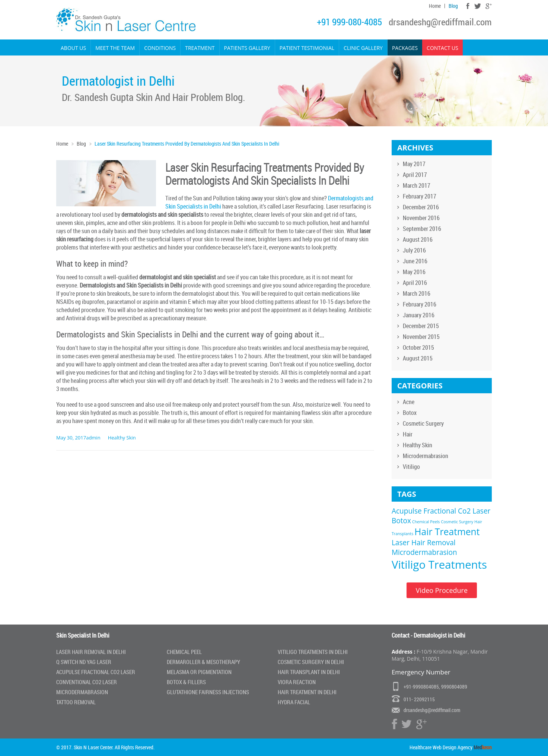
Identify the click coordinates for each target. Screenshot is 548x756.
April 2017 (415, 175)
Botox (410, 413)
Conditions (160, 48)
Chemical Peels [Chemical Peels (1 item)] (426, 522)
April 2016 (415, 283)
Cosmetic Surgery (423, 423)
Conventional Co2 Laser (87, 682)
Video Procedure (442, 590)
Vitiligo (411, 467)
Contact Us (442, 48)
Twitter (477, 6)
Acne (409, 402)
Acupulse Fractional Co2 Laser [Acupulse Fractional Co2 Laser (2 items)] (441, 511)
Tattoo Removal (76, 702)
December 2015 (421, 326)
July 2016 (414, 250)
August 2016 (418, 239)
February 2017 (420, 196)
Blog (453, 6)
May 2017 (414, 164)
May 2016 (414, 272)
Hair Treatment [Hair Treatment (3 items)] (447, 532)
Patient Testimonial (307, 48)
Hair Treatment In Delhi (307, 692)
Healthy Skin (122, 438)
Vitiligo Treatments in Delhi (313, 652)
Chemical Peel (184, 652)
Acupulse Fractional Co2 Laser (96, 672)
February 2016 (420, 304)
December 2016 (421, 207)
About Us (73, 48)
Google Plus (489, 6)
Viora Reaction (297, 682)
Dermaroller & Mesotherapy (203, 662)
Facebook (468, 6)
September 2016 (422, 229)
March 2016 (417, 293)
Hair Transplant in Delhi (309, 672)
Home (435, 6)
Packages (405, 48)
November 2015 (421, 337)
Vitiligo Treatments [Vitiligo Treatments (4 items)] (439, 565)
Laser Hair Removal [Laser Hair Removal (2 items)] (424, 543)
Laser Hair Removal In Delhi (91, 652)
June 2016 (415, 261)
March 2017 (417, 185)
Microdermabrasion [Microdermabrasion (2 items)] (424, 552)
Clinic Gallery (363, 48)
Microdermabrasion (426, 456)
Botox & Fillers (186, 682)
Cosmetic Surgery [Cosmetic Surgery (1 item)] (457, 522)
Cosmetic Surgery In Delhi (311, 662)
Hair (408, 434)
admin (93, 438)
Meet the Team (115, 48)
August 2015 (418, 358)
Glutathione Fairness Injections (208, 692)
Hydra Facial (294, 702)
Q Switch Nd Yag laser (84, 662)
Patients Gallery (247, 48)
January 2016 (419, 315)
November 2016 (421, 218)
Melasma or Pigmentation (199, 672)
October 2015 (418, 347)
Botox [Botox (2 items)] (401, 521)
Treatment (200, 48)
